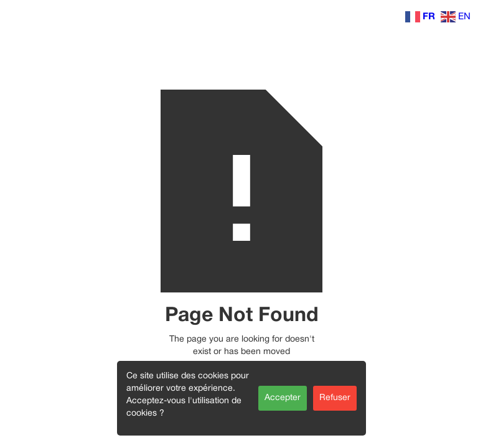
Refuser (335, 398)
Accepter (283, 398)
